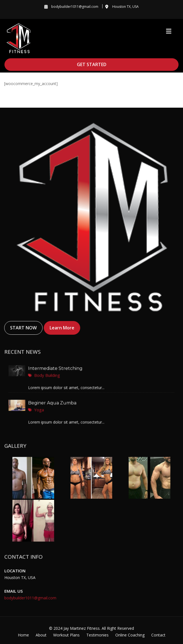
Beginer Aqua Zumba (53, 403)
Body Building (48, 375)
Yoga (40, 409)
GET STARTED (92, 64)
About (41, 635)
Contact (158, 635)
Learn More (62, 328)
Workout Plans (66, 635)
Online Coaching (130, 635)
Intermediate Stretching (56, 369)
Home (23, 635)
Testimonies (97, 635)
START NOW (24, 328)
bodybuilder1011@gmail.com (31, 598)
